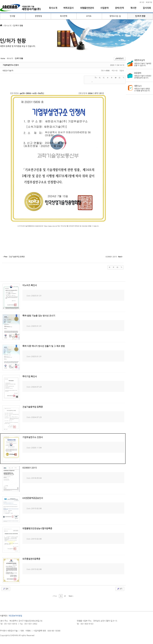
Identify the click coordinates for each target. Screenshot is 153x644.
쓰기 (120, 589)
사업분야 (104, 8)
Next (71, 596)
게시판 (133, 8)
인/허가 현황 (140, 16)
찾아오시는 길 (115, 16)
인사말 (13, 16)
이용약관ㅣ (4, 616)
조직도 (89, 16)
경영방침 (38, 16)
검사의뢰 (147, 8)
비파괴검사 (69, 8)
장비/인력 (119, 8)
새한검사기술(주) (8, 71)
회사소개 (53, 8)
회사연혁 (64, 16)
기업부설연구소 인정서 (11, 65)
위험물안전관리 (87, 8)
